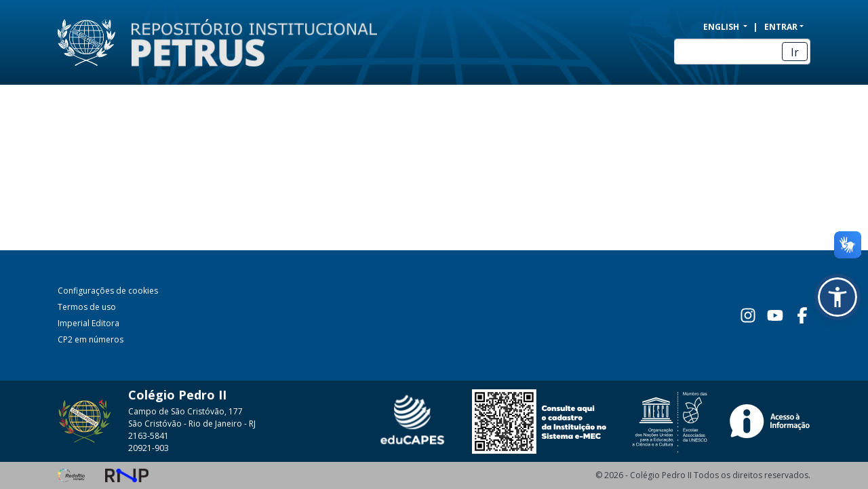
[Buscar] (742, 52)
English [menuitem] (722, 27)
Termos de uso (87, 307)
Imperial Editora (88, 323)
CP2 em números (91, 339)
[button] (837, 297)
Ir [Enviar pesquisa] (795, 52)
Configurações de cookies (108, 291)
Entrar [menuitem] (781, 27)
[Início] (246, 43)
